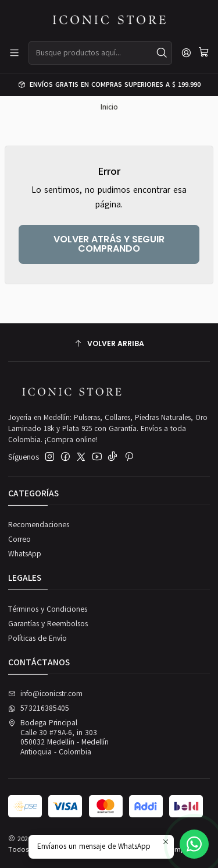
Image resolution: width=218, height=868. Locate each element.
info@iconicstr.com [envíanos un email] (45, 694)
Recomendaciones (39, 525)
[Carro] (204, 53)
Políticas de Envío (37, 638)
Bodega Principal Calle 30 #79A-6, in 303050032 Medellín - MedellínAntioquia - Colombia (58, 737)
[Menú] (14, 53)
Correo (19, 539)
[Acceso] (186, 53)
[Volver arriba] (109, 344)
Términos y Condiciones (48, 609)
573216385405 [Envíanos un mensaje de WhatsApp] (39, 708)
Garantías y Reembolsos (48, 624)
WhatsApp (25, 554)
